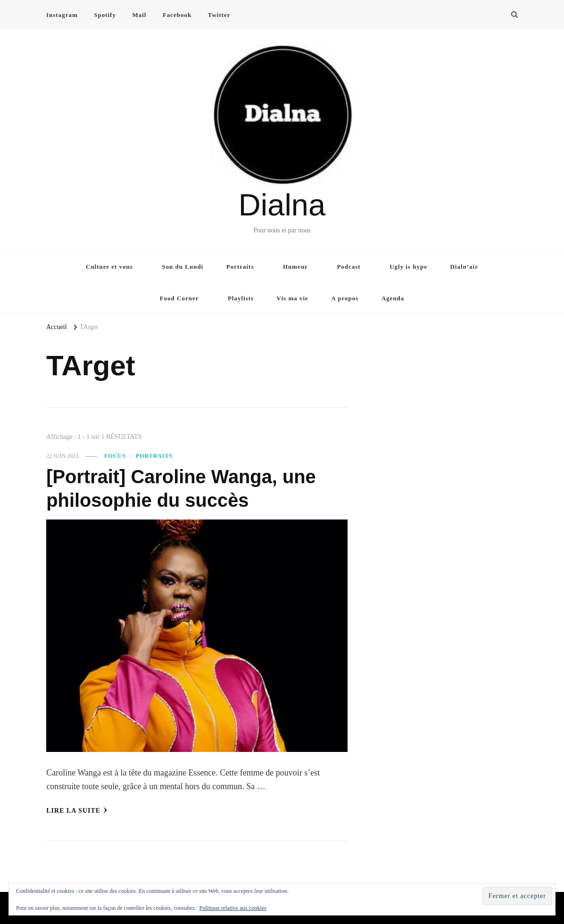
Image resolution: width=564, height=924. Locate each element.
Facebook (177, 15)
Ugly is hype (408, 267)
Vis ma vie (293, 298)
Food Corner (179, 298)
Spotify (105, 15)
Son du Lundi (182, 267)
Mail (139, 15)
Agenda (393, 298)
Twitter (219, 15)
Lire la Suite (77, 810)
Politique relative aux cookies (233, 908)
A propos (345, 298)
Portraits (240, 267)
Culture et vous (109, 267)
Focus (115, 456)
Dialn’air (464, 267)
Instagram (62, 15)
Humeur (295, 267)
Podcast (348, 267)
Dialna (282, 205)
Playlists (241, 298)
